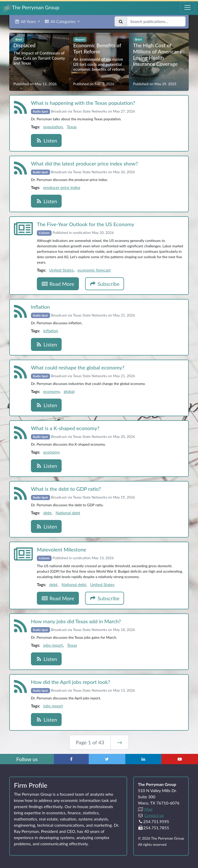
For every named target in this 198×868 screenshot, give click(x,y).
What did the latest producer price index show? (84, 163)
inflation (51, 331)
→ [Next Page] (120, 742)
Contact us (154, 815)
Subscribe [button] (105, 284)
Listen (46, 140)
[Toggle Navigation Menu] (187, 7)
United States (61, 270)
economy (52, 391)
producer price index (62, 187)
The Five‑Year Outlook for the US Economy (86, 224)
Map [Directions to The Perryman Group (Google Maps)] (148, 809)
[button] (27, 21)
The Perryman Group (31, 8)
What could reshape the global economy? (78, 367)
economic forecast (94, 270)
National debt (68, 513)
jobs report (53, 645)
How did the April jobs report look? (71, 682)
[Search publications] (156, 21)
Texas (72, 127)
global (69, 391)
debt (47, 513)
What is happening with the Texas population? (83, 103)
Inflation (40, 307)
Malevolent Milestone (61, 549)
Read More (58, 284)
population (53, 127)
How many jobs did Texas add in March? (76, 621)
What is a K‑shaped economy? (65, 428)
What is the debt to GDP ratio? (66, 489)
